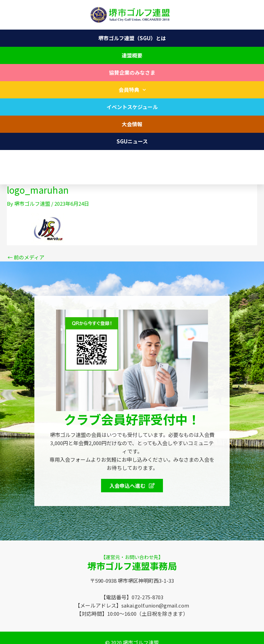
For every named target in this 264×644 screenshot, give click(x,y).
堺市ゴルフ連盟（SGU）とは (132, 38)
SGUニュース (132, 141)
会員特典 (132, 90)
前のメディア (26, 257)
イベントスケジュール (132, 107)
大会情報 (132, 124)
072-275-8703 (29, 176)
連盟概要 (132, 55)
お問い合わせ (132, 158)
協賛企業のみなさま (132, 72)
